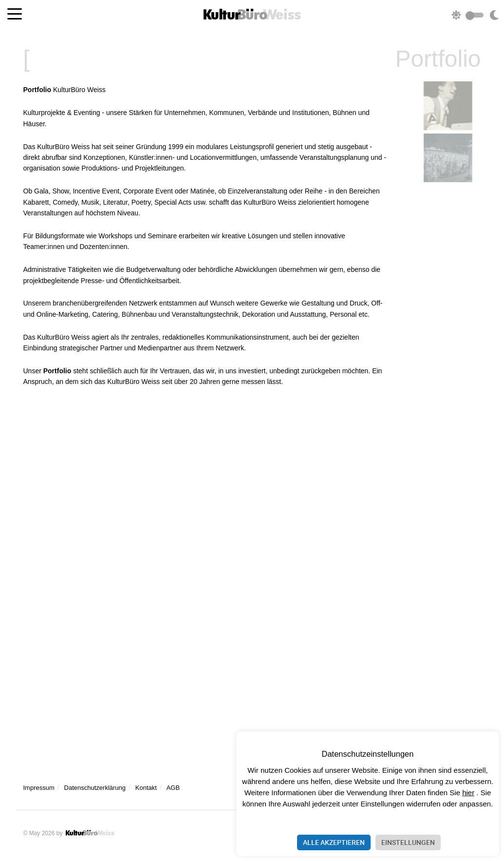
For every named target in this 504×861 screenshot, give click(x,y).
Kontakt (146, 788)
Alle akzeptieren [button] (334, 842)
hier (468, 793)
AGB (173, 788)
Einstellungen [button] (408, 842)
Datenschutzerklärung (95, 788)
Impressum (39, 788)
